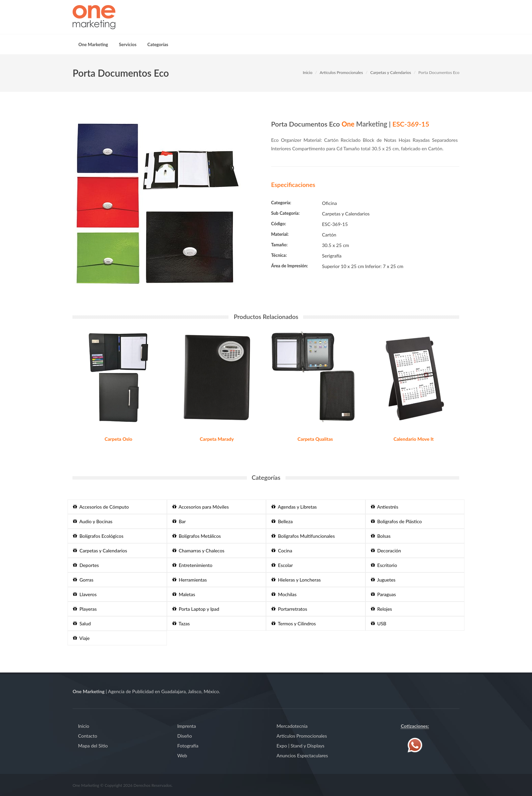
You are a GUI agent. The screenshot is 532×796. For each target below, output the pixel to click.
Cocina (282, 551)
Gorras (83, 580)
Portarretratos (289, 609)
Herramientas (190, 580)
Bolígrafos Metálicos (197, 536)
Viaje (81, 638)
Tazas (181, 623)
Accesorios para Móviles (201, 507)
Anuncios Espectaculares (302, 755)
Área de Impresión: (290, 266)
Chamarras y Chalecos (198, 551)
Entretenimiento (192, 565)
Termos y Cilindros (294, 623)
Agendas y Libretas (294, 507)
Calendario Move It (414, 439)
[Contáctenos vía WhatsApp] (415, 745)
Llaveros (85, 594)
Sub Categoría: (285, 213)
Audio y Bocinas (93, 521)
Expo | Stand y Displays (300, 746)
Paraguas (383, 594)
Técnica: (279, 255)
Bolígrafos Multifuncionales (303, 536)
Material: (280, 234)
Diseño (185, 736)
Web (182, 755)
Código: (279, 224)
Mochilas (284, 594)
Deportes (86, 565)
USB (379, 623)
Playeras (85, 609)
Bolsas (381, 536)
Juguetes (383, 580)
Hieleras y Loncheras (296, 580)
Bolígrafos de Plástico (396, 521)
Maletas (184, 594)
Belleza (282, 521)
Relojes (382, 609)
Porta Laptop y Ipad (196, 609)
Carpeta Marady (217, 439)
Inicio (307, 72)
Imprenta (187, 726)
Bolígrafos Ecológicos (98, 536)
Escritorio (384, 565)
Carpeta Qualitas (315, 439)
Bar (179, 521)
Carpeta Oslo (118, 439)
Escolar (282, 565)
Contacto (88, 736)
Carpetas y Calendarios (391, 72)
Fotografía (188, 746)
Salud (82, 623)
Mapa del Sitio (93, 746)
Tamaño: (279, 245)
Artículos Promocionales (341, 72)
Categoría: (281, 203)
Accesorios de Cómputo (101, 507)
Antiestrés (385, 507)
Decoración (386, 551)
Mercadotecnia (292, 726)
